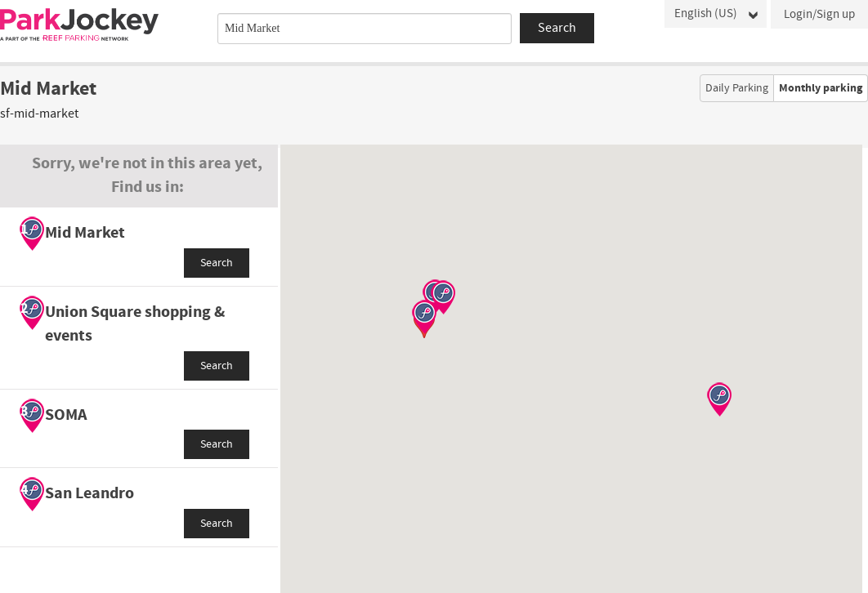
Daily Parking (737, 88)
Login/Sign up (819, 14)
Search (217, 263)
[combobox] (365, 29)
